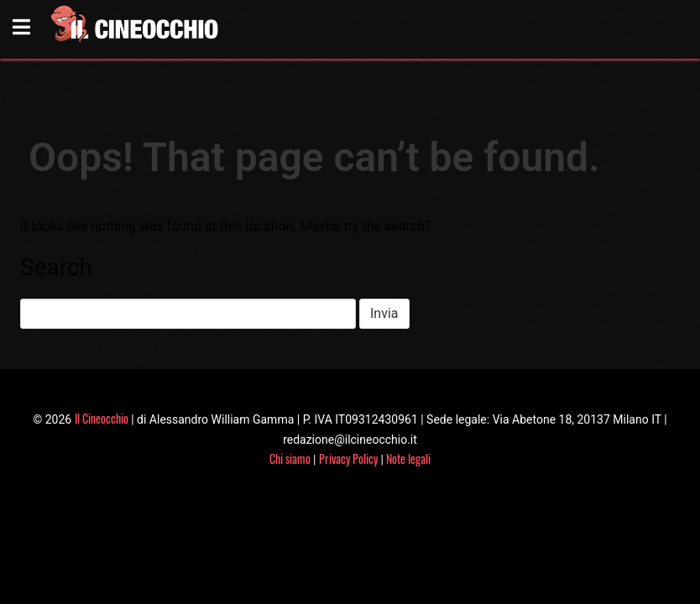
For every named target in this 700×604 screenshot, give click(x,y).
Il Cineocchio (102, 418)
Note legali (408, 458)
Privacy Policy (348, 458)
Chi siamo (290, 458)
